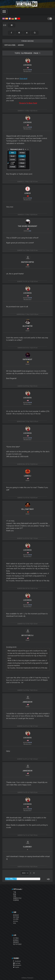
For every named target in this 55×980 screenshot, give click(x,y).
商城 (15, 894)
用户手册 (16, 917)
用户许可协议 (17, 944)
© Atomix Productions (28, 978)
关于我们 (16, 938)
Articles (16, 921)
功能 (15, 896)
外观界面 (16, 900)
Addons (21, 45)
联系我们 (16, 940)
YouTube (17, 963)
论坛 (15, 923)
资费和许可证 (17, 898)
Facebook (17, 961)
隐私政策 (16, 942)
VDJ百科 (16, 919)
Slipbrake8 (23, 79)
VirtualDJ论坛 (10, 45)
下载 (15, 892)
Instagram (17, 965)
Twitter (16, 967)
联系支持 (16, 915)
